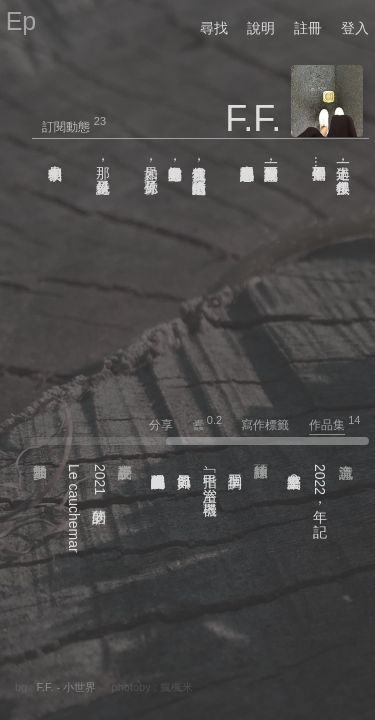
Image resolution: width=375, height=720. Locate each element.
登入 (355, 28)
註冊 (308, 28)
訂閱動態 (66, 127)
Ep (21, 21)
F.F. (253, 118)
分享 (169, 425)
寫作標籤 (273, 425)
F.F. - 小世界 (66, 687)
